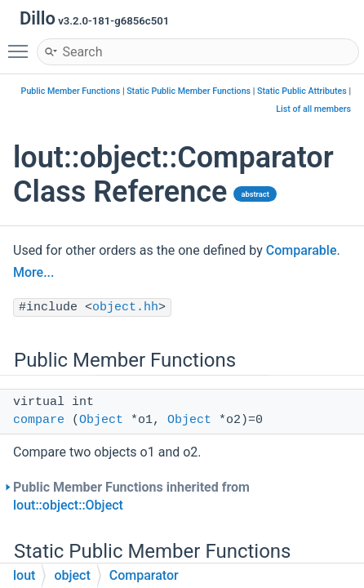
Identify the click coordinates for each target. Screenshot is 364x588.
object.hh (125, 307)
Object (101, 420)
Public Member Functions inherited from (131, 496)
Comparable (302, 250)
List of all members (313, 109)
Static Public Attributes (302, 91)
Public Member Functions (71, 91)
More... (33, 272)
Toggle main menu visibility (22, 44)
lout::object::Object (68, 505)
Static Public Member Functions (189, 91)
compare (39, 420)
